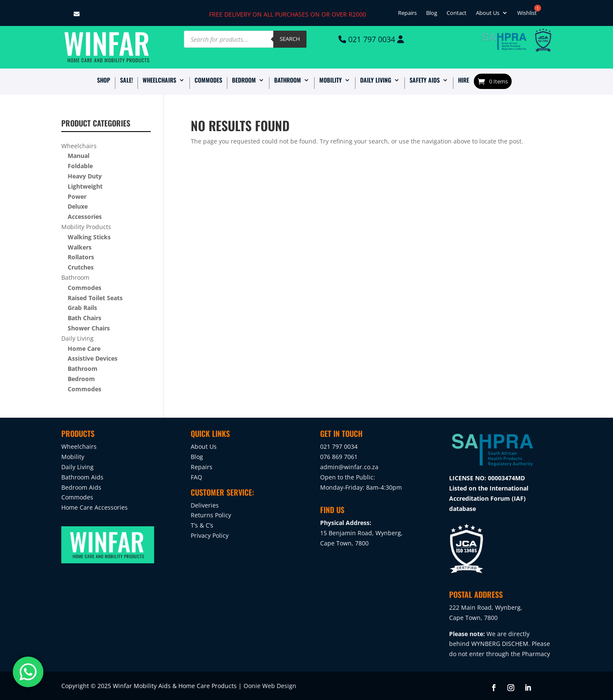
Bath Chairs (85, 318)
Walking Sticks (89, 237)
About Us (488, 14)
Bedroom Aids (81, 487)
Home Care (84, 349)
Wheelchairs (79, 146)
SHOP (104, 81)
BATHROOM (288, 81)
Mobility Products (86, 227)
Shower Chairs (89, 328)
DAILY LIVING (376, 81)
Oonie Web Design (270, 686)
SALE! (126, 81)
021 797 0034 (371, 39)
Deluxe (78, 206)
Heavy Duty (85, 176)
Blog (432, 14)
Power (77, 197)
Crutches (81, 267)
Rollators (81, 257)
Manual (79, 156)
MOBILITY (331, 81)
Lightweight (85, 186)
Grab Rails (82, 308)
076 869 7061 (339, 457)
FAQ (196, 477)
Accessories (85, 217)
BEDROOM (244, 81)
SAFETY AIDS (425, 81)
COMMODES (208, 81)
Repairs (407, 14)
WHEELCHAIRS (159, 81)
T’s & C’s (202, 525)
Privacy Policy (210, 535)
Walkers (80, 247)
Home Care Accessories (95, 507)
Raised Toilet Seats (95, 298)
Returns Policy (211, 515)
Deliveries (205, 505)
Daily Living (77, 338)
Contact (457, 14)
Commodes (85, 288)
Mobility (73, 457)
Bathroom (75, 277)
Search (290, 39)
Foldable (80, 166)
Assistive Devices (93, 358)
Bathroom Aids (82, 477)
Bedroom (81, 379)
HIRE (464, 81)
